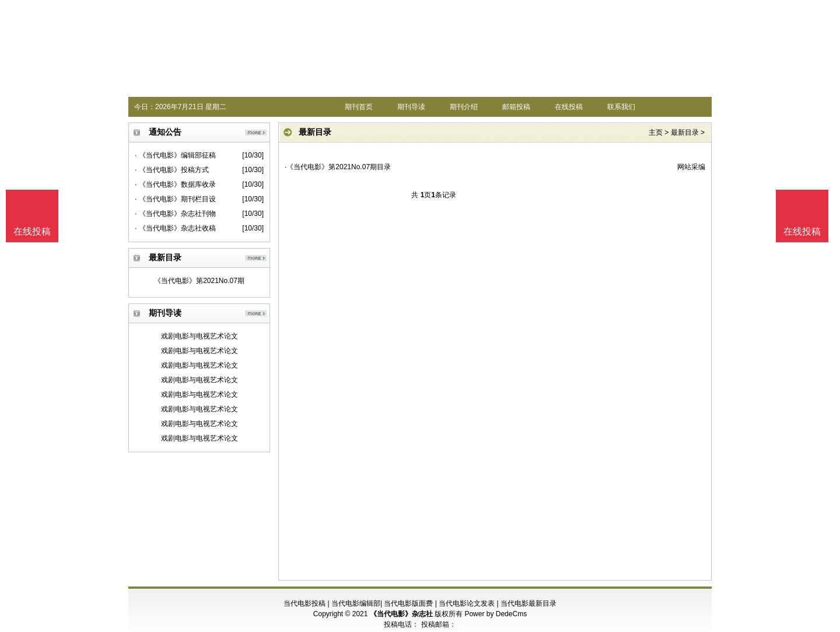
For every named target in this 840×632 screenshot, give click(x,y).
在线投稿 (569, 107)
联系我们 (621, 107)
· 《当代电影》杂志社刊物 (175, 214)
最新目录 (685, 132)
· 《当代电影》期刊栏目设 (175, 199)
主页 (656, 132)
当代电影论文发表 (467, 603)
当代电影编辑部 (356, 603)
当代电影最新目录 (528, 603)
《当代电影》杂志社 (401, 614)
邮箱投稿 (516, 107)
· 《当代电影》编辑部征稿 (175, 155)
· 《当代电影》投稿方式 (172, 170)
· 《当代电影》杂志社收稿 (175, 228)
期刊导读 (411, 107)
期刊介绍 (464, 107)
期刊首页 (359, 107)
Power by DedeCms (496, 614)
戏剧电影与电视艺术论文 (199, 336)
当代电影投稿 (304, 603)
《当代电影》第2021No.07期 (199, 281)
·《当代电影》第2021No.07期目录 (338, 167)
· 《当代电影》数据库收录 (175, 184)
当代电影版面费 (408, 603)
